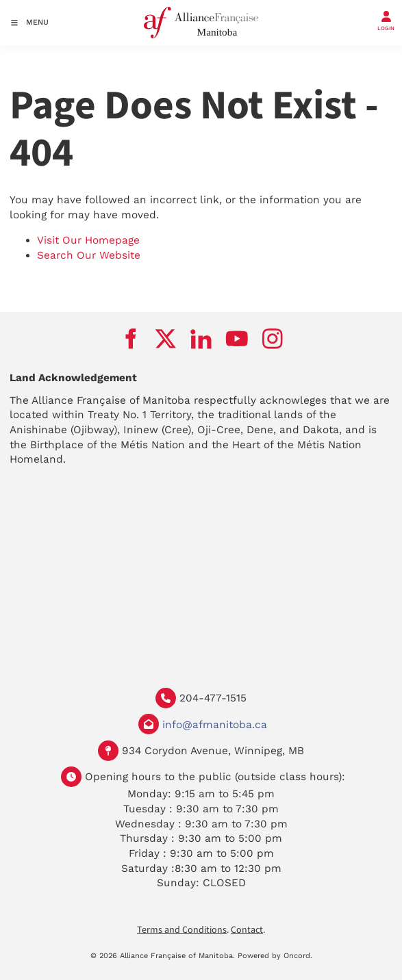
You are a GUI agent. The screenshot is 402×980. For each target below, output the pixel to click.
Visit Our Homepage (88, 240)
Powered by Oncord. (275, 956)
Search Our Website (89, 255)
